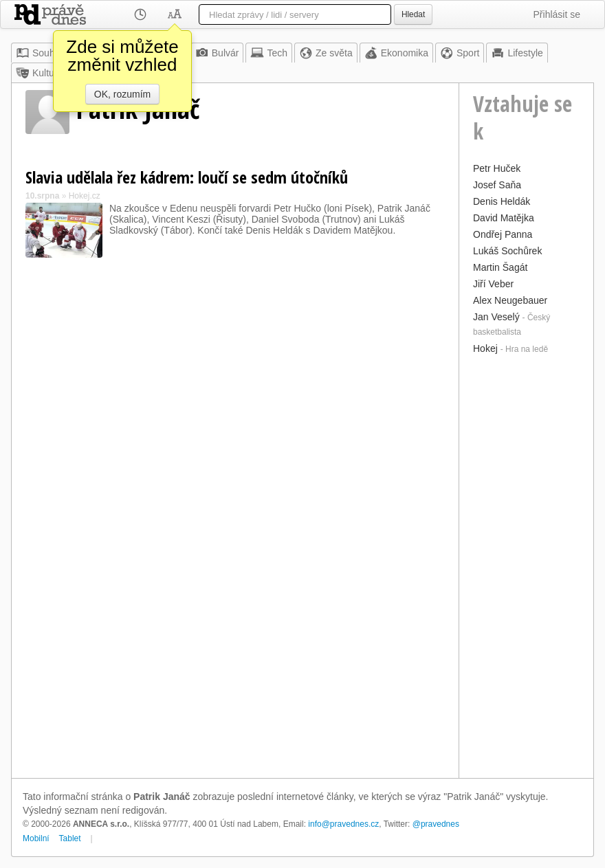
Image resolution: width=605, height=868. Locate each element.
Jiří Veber (493, 284)
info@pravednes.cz (343, 824)
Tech (269, 53)
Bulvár (217, 53)
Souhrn (40, 53)
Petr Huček (497, 168)
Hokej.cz (85, 196)
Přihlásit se (557, 14)
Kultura (39, 73)
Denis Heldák (502, 201)
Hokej (485, 348)
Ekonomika (396, 53)
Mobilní (36, 838)
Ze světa (326, 53)
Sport (460, 53)
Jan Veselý (496, 317)
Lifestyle (517, 53)
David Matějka (504, 218)
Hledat (413, 14)
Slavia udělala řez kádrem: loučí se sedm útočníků (187, 177)
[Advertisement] (526, 565)
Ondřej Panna (503, 234)
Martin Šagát (500, 267)
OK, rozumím (122, 94)
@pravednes (436, 824)
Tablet (70, 838)
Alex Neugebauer (510, 300)
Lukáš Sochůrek (507, 251)
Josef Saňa (497, 185)
